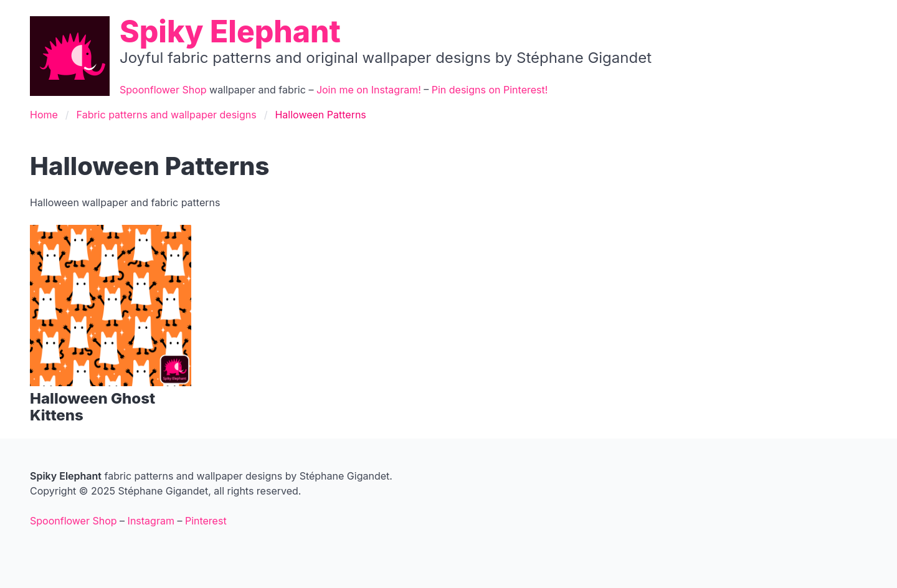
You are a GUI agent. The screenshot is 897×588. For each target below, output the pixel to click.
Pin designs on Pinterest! (490, 90)
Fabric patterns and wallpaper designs (167, 115)
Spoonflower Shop (163, 90)
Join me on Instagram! (369, 90)
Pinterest (206, 521)
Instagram (151, 521)
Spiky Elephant (230, 31)
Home (44, 115)
